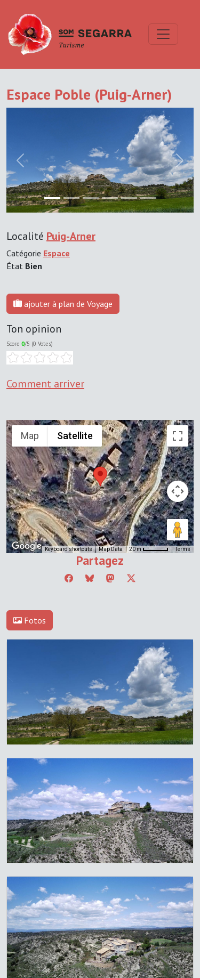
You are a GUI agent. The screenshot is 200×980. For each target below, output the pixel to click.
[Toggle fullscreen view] (178, 436)
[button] (100, 476)
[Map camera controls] (178, 491)
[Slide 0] (52, 198)
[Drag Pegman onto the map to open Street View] (178, 530)
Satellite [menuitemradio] (75, 436)
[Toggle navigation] (163, 34)
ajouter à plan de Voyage (63, 304)
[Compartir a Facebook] (69, 578)
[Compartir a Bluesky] (90, 578)
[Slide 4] (129, 198)
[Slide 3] (110, 198)
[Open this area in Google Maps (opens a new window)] (27, 546)
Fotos (30, 620)
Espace (57, 253)
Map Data (111, 549)
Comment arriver (45, 384)
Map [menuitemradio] (30, 436)
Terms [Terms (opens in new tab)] (183, 549)
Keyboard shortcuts (69, 549)
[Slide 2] (91, 198)
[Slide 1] (71, 198)
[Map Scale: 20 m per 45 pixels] (149, 549)
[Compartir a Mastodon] (110, 578)
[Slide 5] (148, 198)
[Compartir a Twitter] (131, 578)
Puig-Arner (71, 236)
